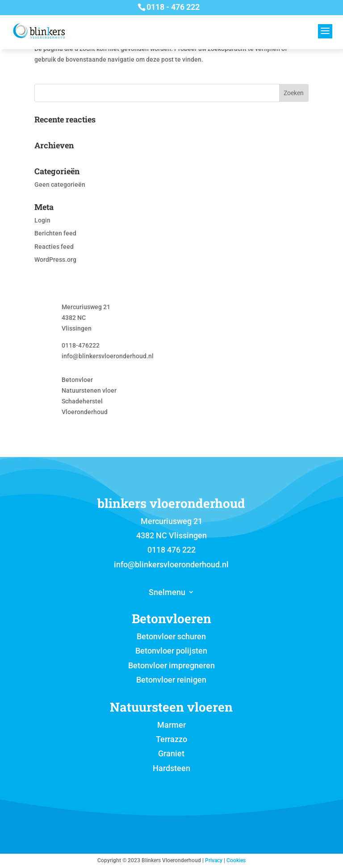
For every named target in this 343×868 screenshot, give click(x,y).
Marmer (171, 725)
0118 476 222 (171, 550)
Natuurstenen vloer (89, 390)
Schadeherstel (82, 401)
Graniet (171, 753)
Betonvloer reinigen (171, 680)
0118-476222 (81, 345)
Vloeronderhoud (85, 412)
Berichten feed (55, 233)
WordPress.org (55, 260)
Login (42, 220)
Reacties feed (54, 247)
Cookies (236, 860)
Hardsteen (171, 768)
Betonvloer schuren (171, 636)
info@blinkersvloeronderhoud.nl (108, 356)
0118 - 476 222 (173, 7)
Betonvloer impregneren (171, 665)
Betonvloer (77, 380)
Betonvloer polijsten (171, 651)
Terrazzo (171, 739)
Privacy (214, 860)
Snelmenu (167, 593)
